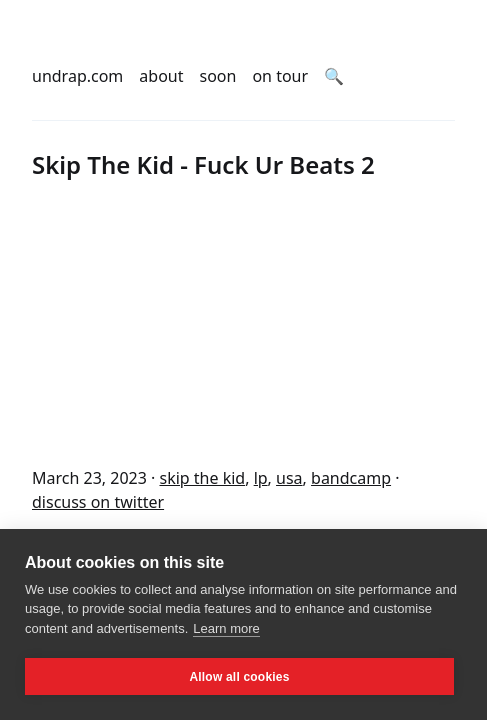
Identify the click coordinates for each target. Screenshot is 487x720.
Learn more (226, 628)
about (161, 76)
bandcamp (351, 478)
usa (289, 478)
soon (218, 76)
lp (261, 478)
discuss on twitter (98, 502)
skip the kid (202, 478)
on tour (280, 76)
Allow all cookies (239, 677)
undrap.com (77, 76)
